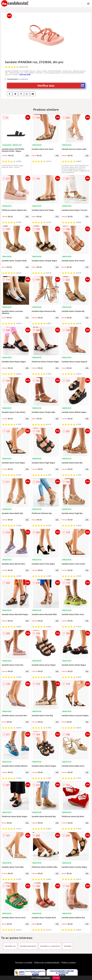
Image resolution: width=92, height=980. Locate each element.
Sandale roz (10, 946)
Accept (56, 978)
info (27, 155)
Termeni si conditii (24, 963)
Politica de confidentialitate (47, 963)
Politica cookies (69, 963)
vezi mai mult (25, 75)
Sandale (68, 946)
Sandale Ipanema (28, 946)
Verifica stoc (61, 86)
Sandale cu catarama (50, 946)
